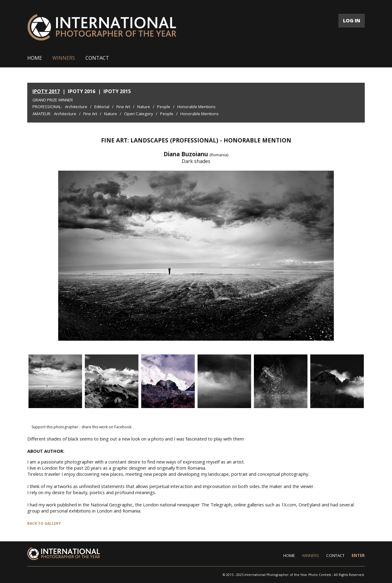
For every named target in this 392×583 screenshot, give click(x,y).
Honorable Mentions (196, 107)
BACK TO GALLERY (44, 523)
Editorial (102, 107)
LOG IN (352, 21)
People (164, 107)
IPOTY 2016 (82, 91)
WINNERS (64, 58)
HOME (35, 58)
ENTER (358, 555)
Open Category (139, 114)
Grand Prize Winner (53, 100)
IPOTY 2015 (117, 91)
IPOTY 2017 (46, 91)
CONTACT (97, 58)
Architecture (76, 107)
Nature (144, 107)
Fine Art (123, 107)
